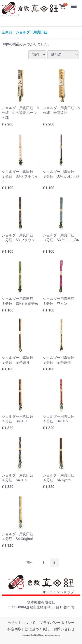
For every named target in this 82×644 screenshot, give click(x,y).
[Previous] (30, 563)
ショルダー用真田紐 (31, 32)
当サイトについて (21, 623)
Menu (74, 4)
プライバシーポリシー (57, 623)
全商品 (7, 32)
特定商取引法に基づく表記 (28, 629)
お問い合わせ (64, 629)
